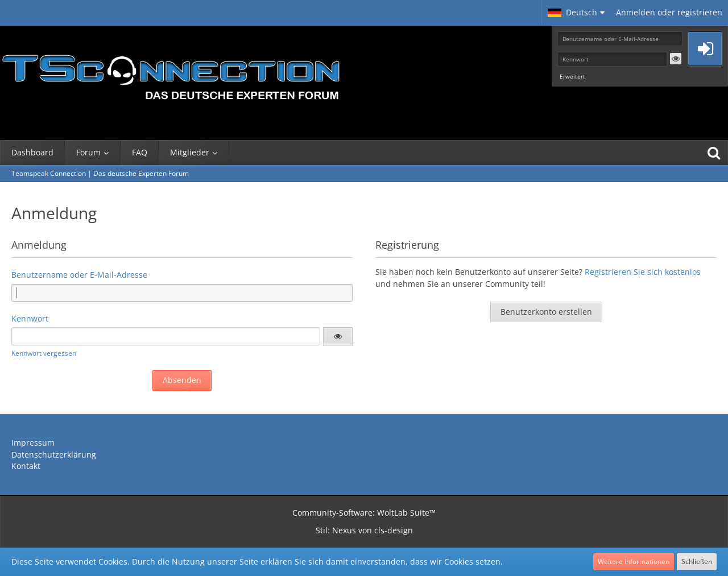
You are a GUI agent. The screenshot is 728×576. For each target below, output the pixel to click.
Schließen (697, 561)
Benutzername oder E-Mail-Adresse (79, 275)
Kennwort (30, 318)
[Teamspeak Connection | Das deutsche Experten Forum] (171, 74)
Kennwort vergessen (44, 353)
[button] (576, 13)
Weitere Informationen (634, 561)
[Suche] (714, 153)
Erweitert (572, 76)
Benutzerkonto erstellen (546, 312)
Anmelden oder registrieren (669, 12)
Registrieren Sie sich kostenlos (643, 272)
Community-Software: (364, 513)
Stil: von (364, 530)
